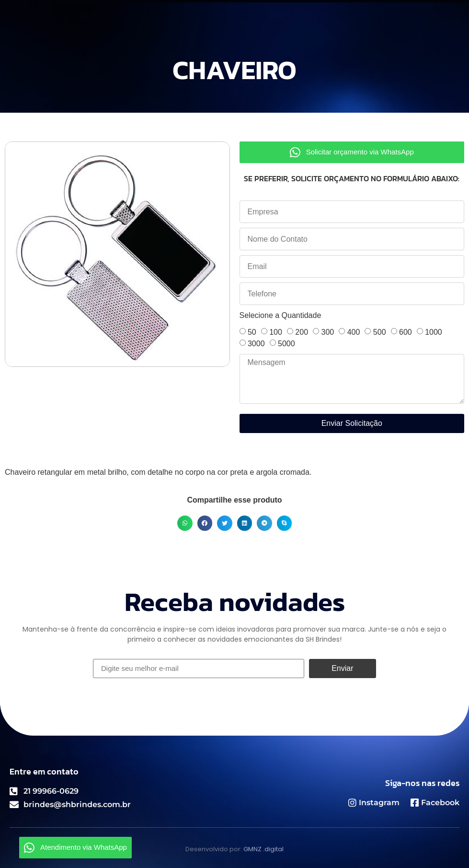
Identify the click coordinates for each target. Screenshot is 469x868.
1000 (434, 332)
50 (252, 332)
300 (328, 332)
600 (406, 332)
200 (302, 332)
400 (354, 332)
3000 (256, 344)
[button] (185, 523)
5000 (286, 344)
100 (276, 332)
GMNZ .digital (263, 849)
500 (380, 332)
